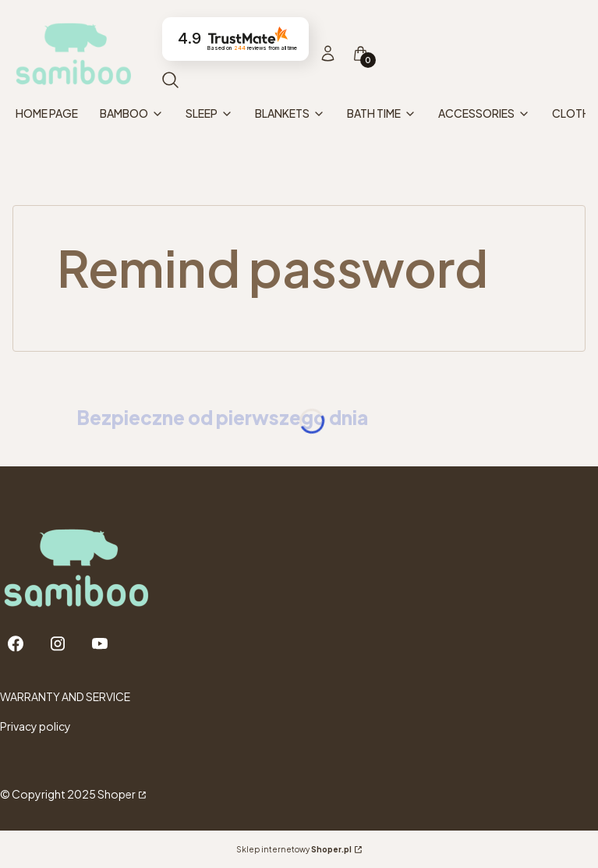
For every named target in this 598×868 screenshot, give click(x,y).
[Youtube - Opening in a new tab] (100, 644)
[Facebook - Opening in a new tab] (16, 644)
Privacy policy (35, 726)
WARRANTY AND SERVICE (65, 696)
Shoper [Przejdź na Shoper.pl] (117, 794)
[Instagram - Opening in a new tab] (58, 644)
